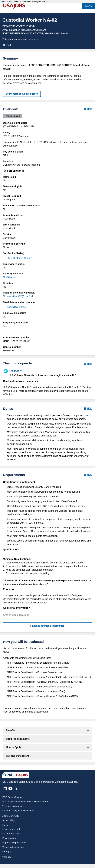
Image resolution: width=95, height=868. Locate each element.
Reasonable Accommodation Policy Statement (25, 802)
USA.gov (7, 852)
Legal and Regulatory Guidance (18, 810)
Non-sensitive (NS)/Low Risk (18, 296)
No (4, 317)
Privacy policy (9, 838)
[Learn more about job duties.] (88, 409)
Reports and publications (15, 843)
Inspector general (11, 829)
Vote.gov (7, 857)
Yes (5, 326)
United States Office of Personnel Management (43, 782)
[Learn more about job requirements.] (88, 475)
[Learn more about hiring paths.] (88, 364)
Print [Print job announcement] (7, 45)
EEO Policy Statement (13, 797)
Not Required (10, 277)
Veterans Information (13, 806)
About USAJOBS (11, 816)
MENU (89, 6)
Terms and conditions (13, 847)
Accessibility (9, 820)
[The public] (47, 373)
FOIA (5, 825)
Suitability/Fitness (16, 307)
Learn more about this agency (22, 94)
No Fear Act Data (11, 834)
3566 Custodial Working (20, 258)
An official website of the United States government (26, 1)
